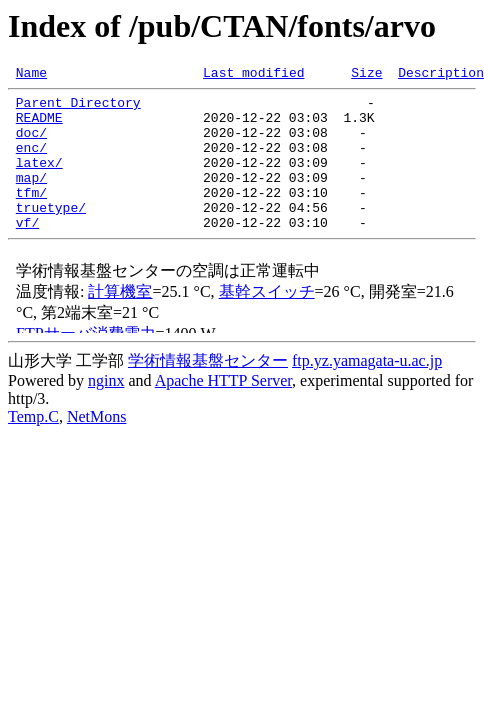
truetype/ (51, 234)
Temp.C (33, 446)
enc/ (31, 162)
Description (441, 75)
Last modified (253, 75)
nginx (106, 410)
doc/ (31, 144)
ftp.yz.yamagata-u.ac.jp (367, 390)
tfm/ (31, 216)
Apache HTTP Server (223, 410)
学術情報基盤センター (208, 390)
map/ (31, 198)
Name (31, 75)
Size (366, 75)
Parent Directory (78, 108)
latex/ (39, 180)
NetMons (97, 446)
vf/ (27, 252)
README (39, 126)
